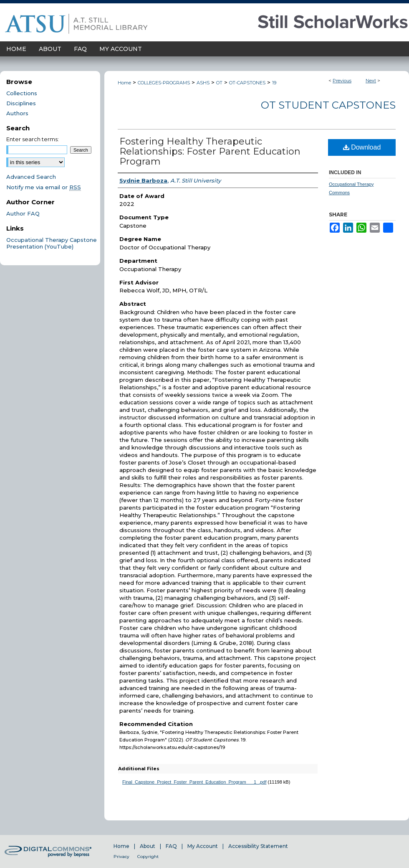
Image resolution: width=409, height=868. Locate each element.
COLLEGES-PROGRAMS (164, 83)
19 (274, 83)
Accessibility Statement (258, 846)
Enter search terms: (33, 139)
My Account (203, 846)
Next (371, 81)
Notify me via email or (44, 187)
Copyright (148, 857)
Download (362, 147)
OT (219, 83)
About (148, 846)
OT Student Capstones (328, 105)
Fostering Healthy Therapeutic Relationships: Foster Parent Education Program (210, 151)
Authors (17, 113)
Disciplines (21, 103)
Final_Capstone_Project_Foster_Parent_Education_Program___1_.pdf (194, 782)
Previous (342, 81)
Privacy (121, 857)
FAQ (171, 846)
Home (124, 83)
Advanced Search (31, 177)
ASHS (203, 83)
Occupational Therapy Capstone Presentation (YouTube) (52, 243)
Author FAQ (23, 213)
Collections (22, 93)
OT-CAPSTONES (247, 83)
